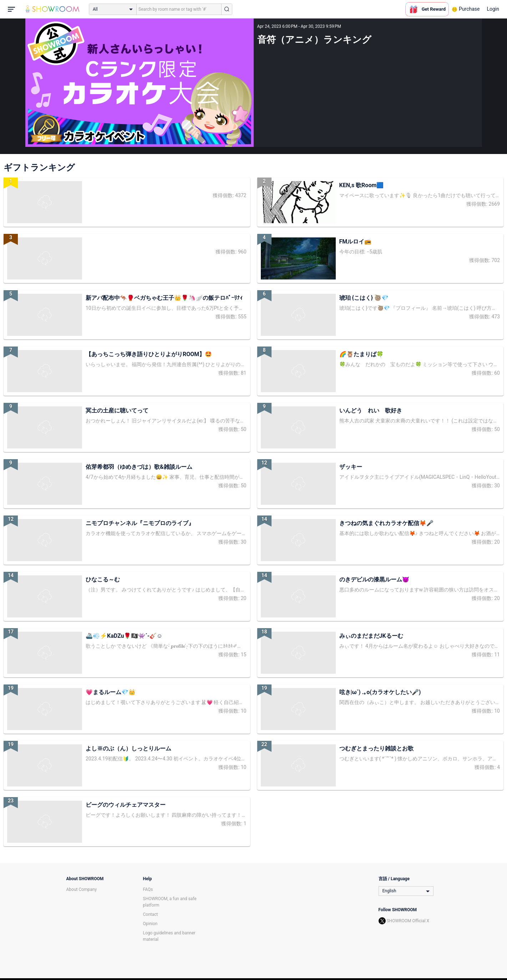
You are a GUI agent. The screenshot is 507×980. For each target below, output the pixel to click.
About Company (82, 889)
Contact (151, 914)
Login (493, 9)
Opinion (150, 924)
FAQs (148, 889)
